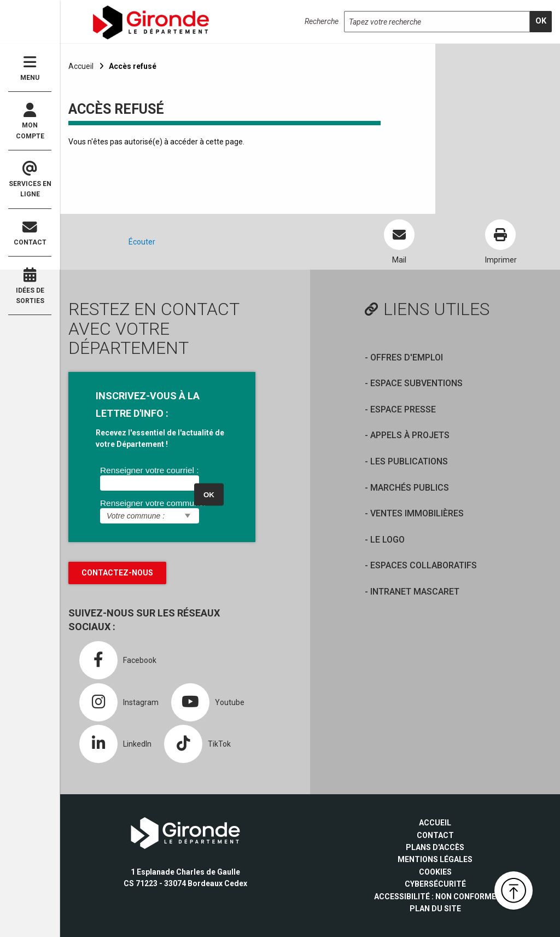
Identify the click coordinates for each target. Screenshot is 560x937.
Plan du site (435, 909)
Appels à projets (410, 435)
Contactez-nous (117, 573)
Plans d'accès (435, 847)
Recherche (322, 21)
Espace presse (403, 409)
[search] (541, 22)
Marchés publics (410, 488)
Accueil (81, 66)
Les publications (409, 461)
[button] (514, 891)
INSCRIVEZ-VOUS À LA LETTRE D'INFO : (148, 405)
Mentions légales (435, 859)
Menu (30, 68)
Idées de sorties (30, 286)
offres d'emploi (407, 357)
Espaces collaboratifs (424, 565)
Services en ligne (30, 180)
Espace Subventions (416, 383)
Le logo (387, 540)
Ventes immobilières (417, 513)
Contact (30, 233)
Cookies (435, 872)
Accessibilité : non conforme (435, 897)
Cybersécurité (435, 884)
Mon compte (30, 121)
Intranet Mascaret (415, 592)
